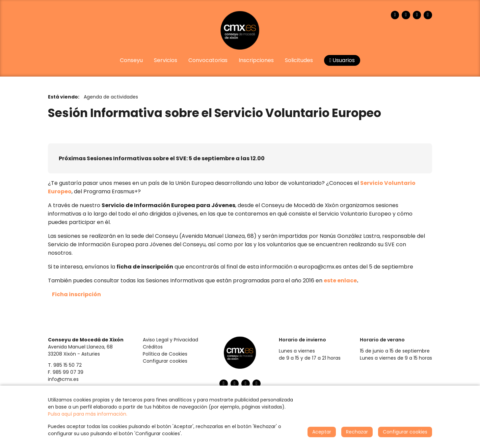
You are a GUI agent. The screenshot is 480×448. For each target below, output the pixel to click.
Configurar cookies (165, 361)
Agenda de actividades (111, 97)
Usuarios (342, 60)
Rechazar (357, 432)
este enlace (340, 281)
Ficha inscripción (76, 294)
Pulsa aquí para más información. (88, 414)
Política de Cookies (165, 354)
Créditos (153, 347)
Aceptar (322, 432)
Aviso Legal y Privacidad (170, 340)
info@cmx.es (63, 379)
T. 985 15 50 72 (65, 365)
